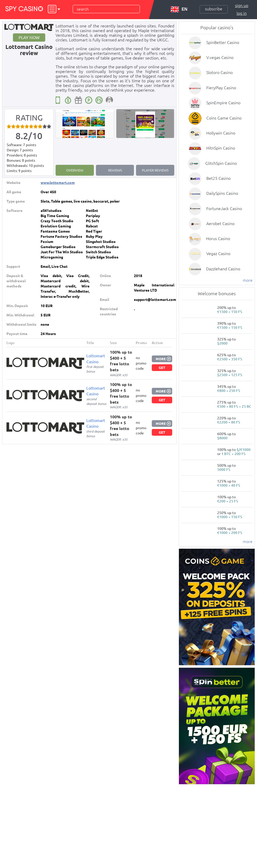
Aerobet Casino (220, 224)
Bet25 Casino (218, 178)
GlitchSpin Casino (221, 163)
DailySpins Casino (222, 193)
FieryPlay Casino (221, 88)
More (161, 359)
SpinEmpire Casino (223, 103)
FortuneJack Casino (224, 209)
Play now (29, 38)
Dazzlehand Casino (223, 269)
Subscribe (214, 9)
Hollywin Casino (221, 133)
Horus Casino (218, 239)
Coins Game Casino (224, 118)
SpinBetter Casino (223, 42)
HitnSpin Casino (221, 148)
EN (179, 9)
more (248, 280)
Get (162, 368)
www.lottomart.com (58, 183)
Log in (242, 13)
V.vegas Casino (220, 57)
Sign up (242, 5)
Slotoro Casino (220, 72)
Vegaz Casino (218, 254)
